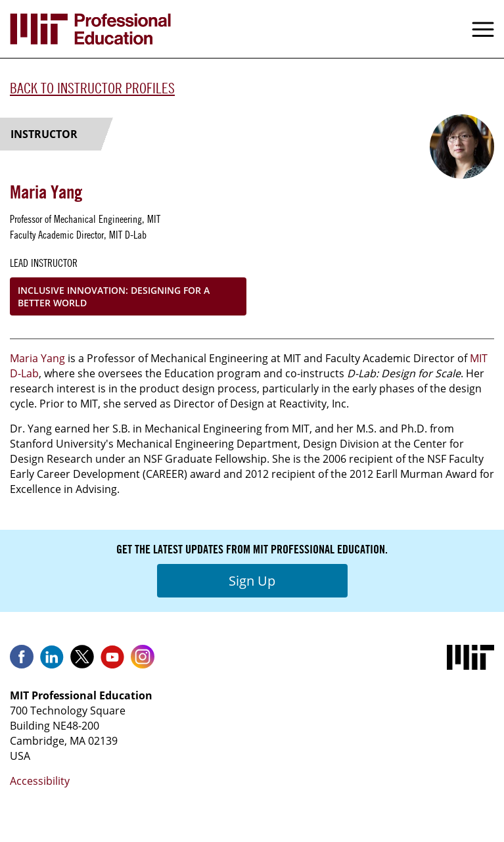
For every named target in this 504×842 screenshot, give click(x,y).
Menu (483, 29)
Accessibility (40, 781)
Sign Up (252, 581)
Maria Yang (39, 358)
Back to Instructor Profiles (92, 88)
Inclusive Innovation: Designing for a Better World (114, 296)
